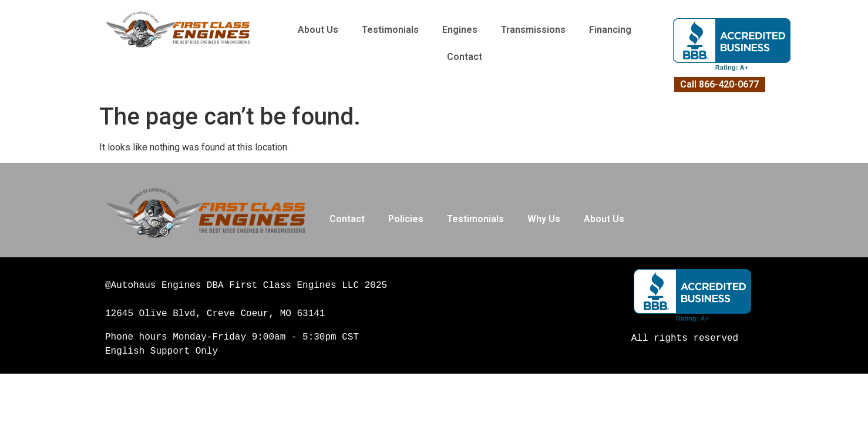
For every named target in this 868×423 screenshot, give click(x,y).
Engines (460, 30)
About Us (318, 30)
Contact (465, 57)
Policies (406, 219)
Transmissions (533, 30)
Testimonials (390, 30)
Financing (610, 30)
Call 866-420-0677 (719, 84)
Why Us (544, 219)
